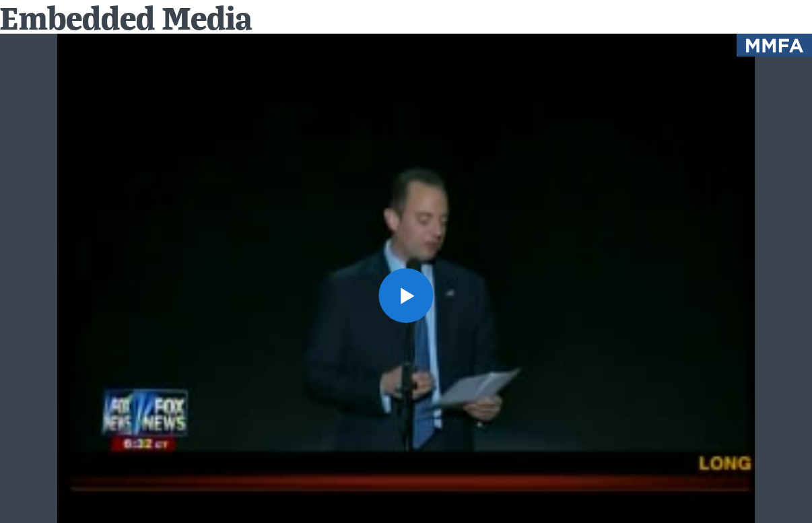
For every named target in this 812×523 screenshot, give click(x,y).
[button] (406, 295)
